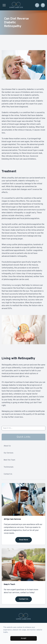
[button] (4, 5)
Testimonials (9, 467)
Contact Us (8, 474)
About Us (7, 446)
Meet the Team (9, 460)
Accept (24, 638)
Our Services (9, 453)
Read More (24, 540)
